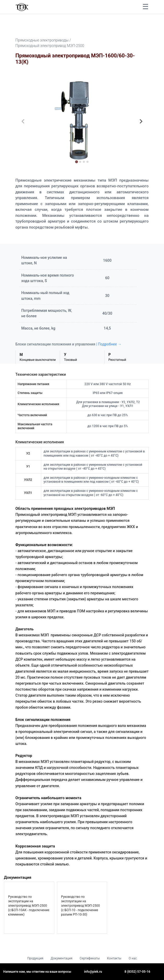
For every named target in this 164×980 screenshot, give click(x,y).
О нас (133, 958)
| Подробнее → (109, 344)
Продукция (35, 958)
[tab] (76, 162)
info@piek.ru (93, 972)
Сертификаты (90, 958)
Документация (61, 958)
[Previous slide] (23, 121)
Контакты (114, 958)
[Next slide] (141, 121)
